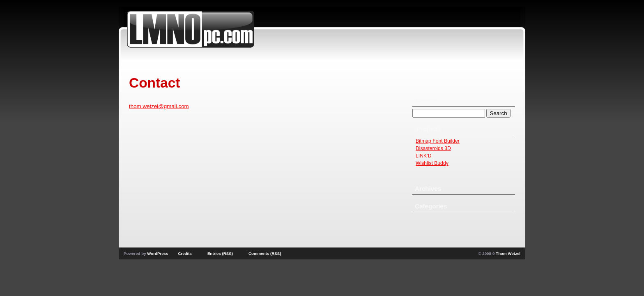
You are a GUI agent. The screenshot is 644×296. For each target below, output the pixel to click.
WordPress (158, 253)
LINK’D (424, 156)
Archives (428, 188)
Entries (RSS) (220, 253)
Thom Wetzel (508, 253)
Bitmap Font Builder (438, 141)
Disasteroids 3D (433, 148)
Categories (431, 206)
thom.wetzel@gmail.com (159, 106)
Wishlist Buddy (432, 163)
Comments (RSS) (265, 253)
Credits (185, 253)
